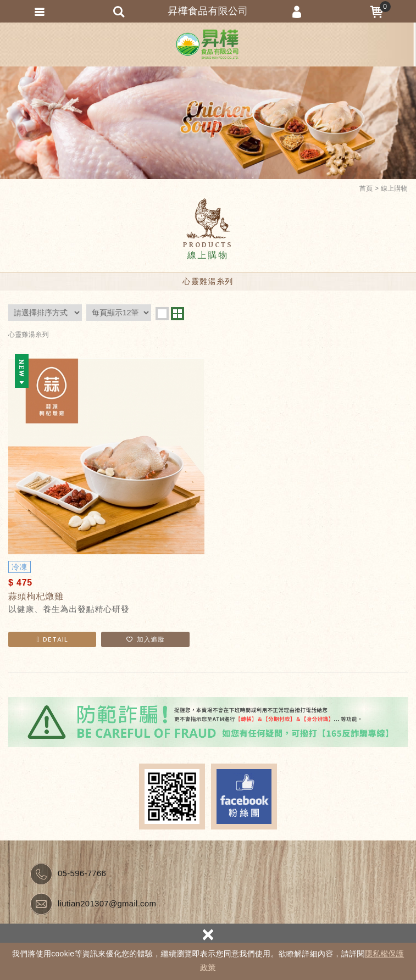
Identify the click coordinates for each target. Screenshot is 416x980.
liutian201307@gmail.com (107, 903)
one (162, 314)
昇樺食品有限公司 (208, 44)
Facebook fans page (244, 797)
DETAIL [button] (52, 639)
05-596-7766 (82, 873)
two (178, 314)
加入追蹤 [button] (145, 639)
